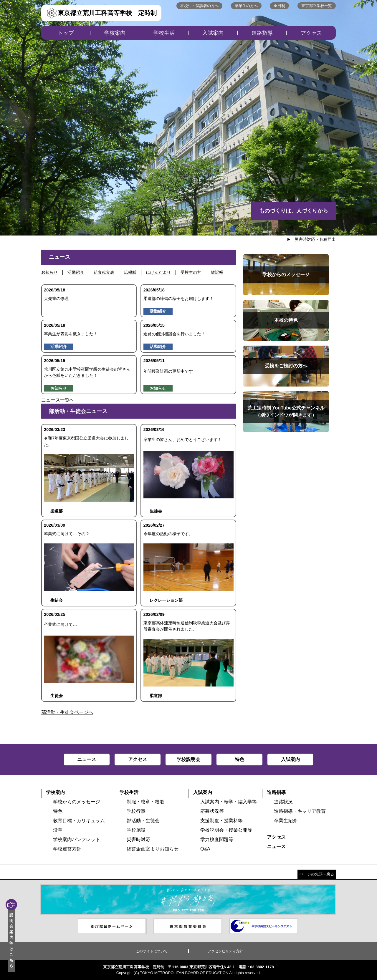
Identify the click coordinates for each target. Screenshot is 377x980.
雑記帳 (217, 272)
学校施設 (136, 830)
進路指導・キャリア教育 (300, 811)
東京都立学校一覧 (317, 6)
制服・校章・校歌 (145, 802)
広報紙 (130, 272)
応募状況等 (212, 811)
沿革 (58, 830)
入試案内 (213, 33)
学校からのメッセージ (77, 802)
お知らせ (49, 272)
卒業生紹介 (286, 821)
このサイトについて (152, 951)
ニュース (276, 846)
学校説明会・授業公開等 (226, 830)
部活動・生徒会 (143, 821)
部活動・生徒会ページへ (67, 712)
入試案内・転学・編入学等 (229, 802)
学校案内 (115, 33)
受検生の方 (191, 272)
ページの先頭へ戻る (317, 874)
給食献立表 (104, 272)
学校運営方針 (67, 849)
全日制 (279, 6)
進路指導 (262, 33)
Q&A (205, 849)
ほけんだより (158, 272)
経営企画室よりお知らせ (153, 849)
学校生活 (164, 33)
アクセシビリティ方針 (225, 951)
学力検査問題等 (217, 839)
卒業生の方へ (246, 6)
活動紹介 (76, 272)
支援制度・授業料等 (221, 821)
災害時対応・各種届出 (315, 239)
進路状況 (283, 802)
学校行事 (136, 811)
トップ (66, 33)
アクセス (311, 33)
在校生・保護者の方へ (199, 6)
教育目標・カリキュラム (79, 821)
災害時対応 (138, 839)
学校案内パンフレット (77, 839)
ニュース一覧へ (58, 400)
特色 (58, 811)
